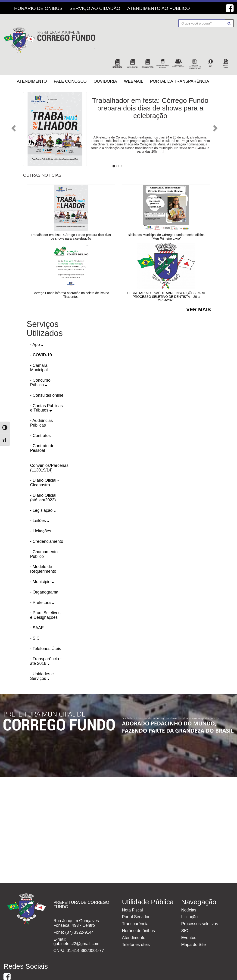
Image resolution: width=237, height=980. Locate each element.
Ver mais (199, 292)
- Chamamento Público (44, 537)
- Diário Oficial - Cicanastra (44, 465)
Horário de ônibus (138, 913)
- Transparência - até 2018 (46, 644)
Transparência (135, 906)
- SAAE (37, 610)
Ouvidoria (105, 64)
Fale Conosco (70, 64)
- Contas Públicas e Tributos (46, 390)
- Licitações (41, 514)
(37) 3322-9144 (80, 915)
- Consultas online (47, 378)
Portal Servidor (136, 899)
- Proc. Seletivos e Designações (45, 598)
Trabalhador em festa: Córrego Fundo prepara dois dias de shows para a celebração (150, 90)
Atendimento (32, 64)
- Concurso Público (40, 365)
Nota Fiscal (132, 892)
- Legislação (43, 493)
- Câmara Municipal (39, 350)
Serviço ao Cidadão (95, 8)
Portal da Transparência (179, 64)
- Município (42, 564)
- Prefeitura (42, 585)
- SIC (35, 621)
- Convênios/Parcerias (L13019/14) (49, 448)
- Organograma (44, 575)
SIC (185, 913)
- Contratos (40, 418)
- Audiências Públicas (41, 405)
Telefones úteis (136, 927)
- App (37, 327)
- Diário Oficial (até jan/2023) (43, 480)
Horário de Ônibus (38, 8)
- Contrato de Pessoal (42, 431)
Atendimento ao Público (159, 8)
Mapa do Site (193, 927)
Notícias (189, 892)
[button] (28, 109)
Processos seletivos (200, 906)
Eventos (189, 920)
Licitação (189, 899)
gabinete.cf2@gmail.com (76, 926)
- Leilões (40, 503)
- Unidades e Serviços (42, 659)
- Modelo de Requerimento (43, 552)
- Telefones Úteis (46, 631)
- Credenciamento (47, 524)
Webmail (133, 64)
